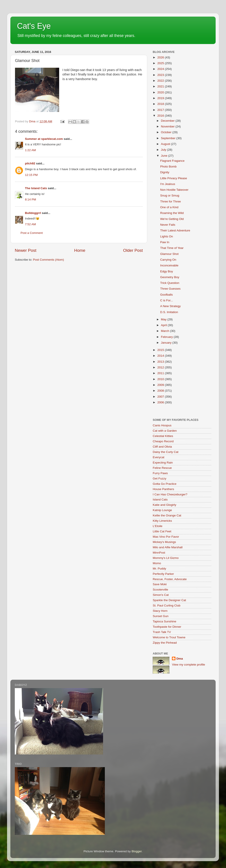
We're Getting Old (172, 219)
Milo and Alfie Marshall (168, 547)
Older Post (133, 250)
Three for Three (171, 201)
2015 (161, 350)
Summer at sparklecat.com (44, 139)
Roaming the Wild (172, 213)
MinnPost (159, 553)
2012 (161, 367)
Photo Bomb (168, 166)
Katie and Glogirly (165, 505)
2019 (161, 98)
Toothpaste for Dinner (167, 627)
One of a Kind (169, 207)
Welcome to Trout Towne (169, 637)
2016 (161, 116)
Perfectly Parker (163, 574)
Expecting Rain (163, 463)
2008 (161, 391)
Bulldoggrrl (33, 213)
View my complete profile (188, 665)
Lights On (167, 236)
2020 (161, 92)
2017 (161, 110)
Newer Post (26, 250)
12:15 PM (31, 175)
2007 (161, 397)
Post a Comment (32, 233)
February (167, 337)
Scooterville (160, 590)
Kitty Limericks (162, 521)
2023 (161, 75)
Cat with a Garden (165, 431)
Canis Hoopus (162, 425)
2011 (161, 373)
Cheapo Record (163, 441)
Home (80, 250)
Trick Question (170, 283)
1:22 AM (30, 150)
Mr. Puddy (159, 569)
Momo (157, 563)
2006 (161, 402)
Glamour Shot (169, 254)
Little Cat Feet (162, 531)
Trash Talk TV (162, 632)
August (166, 144)
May (164, 319)
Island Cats (160, 499)
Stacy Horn (160, 611)
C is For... (167, 300)
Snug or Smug (170, 195)
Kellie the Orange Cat (167, 515)
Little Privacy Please (174, 178)
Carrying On (168, 260)
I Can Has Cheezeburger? (170, 494)
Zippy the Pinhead (165, 643)
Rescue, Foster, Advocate (170, 579)
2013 (161, 362)
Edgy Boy (167, 271)
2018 (161, 104)
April (164, 325)
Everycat (159, 457)
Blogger (137, 851)
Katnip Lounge (162, 510)
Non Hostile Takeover (174, 190)
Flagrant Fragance (172, 161)
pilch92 (30, 163)
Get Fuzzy (160, 478)
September (169, 138)
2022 (161, 81)
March (165, 331)
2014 (161, 356)
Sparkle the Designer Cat (169, 600)
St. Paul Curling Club (167, 605)
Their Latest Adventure (175, 230)
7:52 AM (30, 224)
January (167, 343)
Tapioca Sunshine (165, 621)
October (167, 132)
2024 (161, 69)
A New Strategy (170, 306)
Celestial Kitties (163, 436)
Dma (180, 659)
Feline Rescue (162, 468)
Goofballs (167, 295)
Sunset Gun (161, 616)
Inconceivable (169, 265)
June (165, 156)
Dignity (165, 172)
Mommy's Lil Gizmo (166, 558)
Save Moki (160, 584)
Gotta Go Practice (165, 484)
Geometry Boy (170, 277)
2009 (161, 385)
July (164, 150)
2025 (161, 63)
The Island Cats (36, 188)
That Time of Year (172, 248)
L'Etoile (158, 526)
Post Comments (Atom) (49, 260)
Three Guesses (170, 289)
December (168, 121)
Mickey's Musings (164, 542)
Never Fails (168, 225)
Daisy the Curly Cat (166, 452)
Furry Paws (160, 473)
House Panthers (163, 489)
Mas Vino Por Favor (166, 537)
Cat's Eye (34, 26)
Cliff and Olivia (162, 447)
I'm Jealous (168, 184)
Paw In (165, 242)
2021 (161, 86)
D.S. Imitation (169, 312)
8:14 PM (30, 199)
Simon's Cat (161, 595)
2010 (161, 379)
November (168, 126)
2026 (161, 57)
